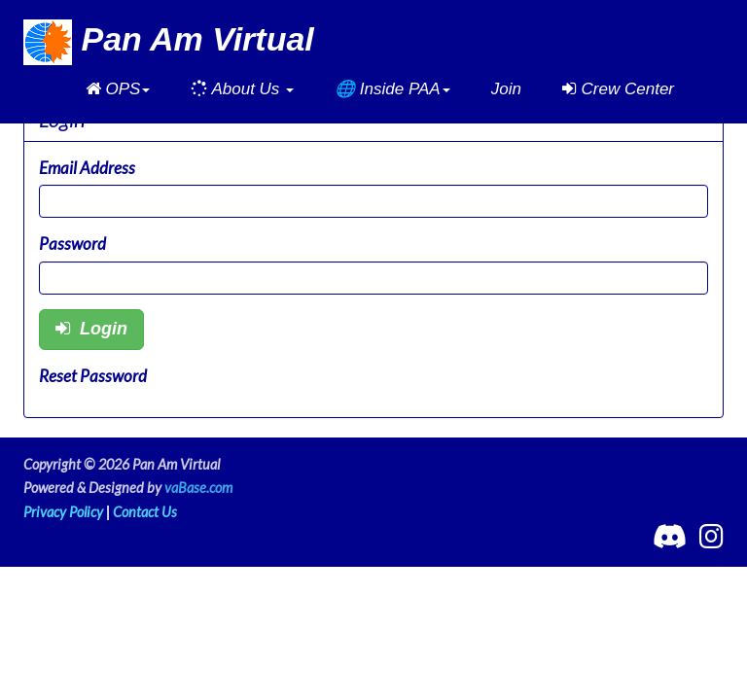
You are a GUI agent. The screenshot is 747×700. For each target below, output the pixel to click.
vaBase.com (198, 488)
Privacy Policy (63, 512)
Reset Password (93, 376)
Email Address (87, 168)
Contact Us (145, 512)
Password (72, 244)
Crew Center (618, 89)
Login (91, 329)
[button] (118, 89)
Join (506, 89)
